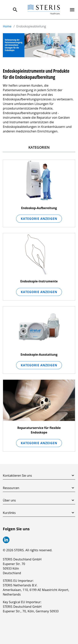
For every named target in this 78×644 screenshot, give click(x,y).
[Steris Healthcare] (44, 10)
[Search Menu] (15, 10)
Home (7, 26)
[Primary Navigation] (72, 10)
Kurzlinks (39, 513)
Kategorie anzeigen (39, 219)
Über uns (39, 500)
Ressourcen (39, 488)
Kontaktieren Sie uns (39, 476)
